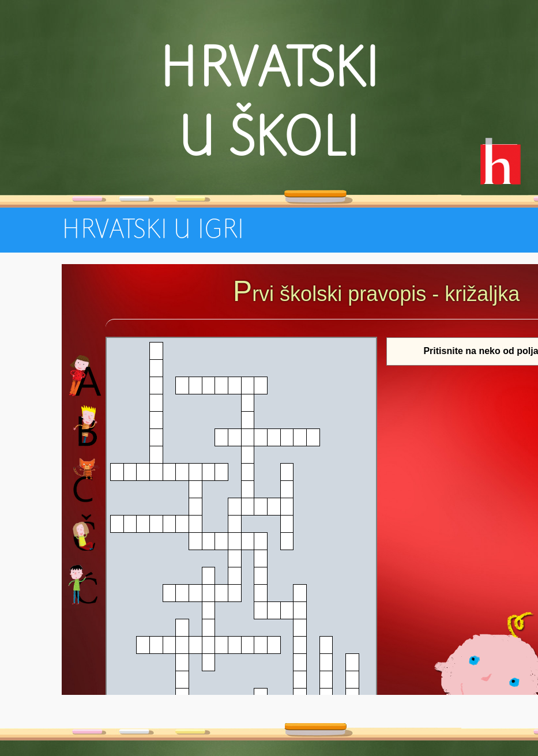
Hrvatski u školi (269, 104)
